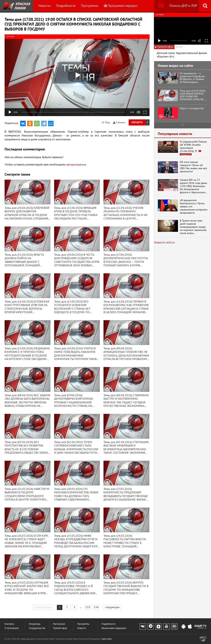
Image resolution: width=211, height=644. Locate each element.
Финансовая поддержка (114, 628)
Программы (90, 6)
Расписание (59, 624)
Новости (44, 6)
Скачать (119, 122)
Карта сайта (107, 639)
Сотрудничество (37, 628)
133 (88, 607)
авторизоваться (76, 165)
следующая (112, 607)
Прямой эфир (60, 628)
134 (96, 607)
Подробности (66, 6)
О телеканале (12, 628)
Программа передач (121, 6)
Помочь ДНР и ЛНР (183, 6)
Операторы (35, 624)
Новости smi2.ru (164, 242)
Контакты (9, 624)
